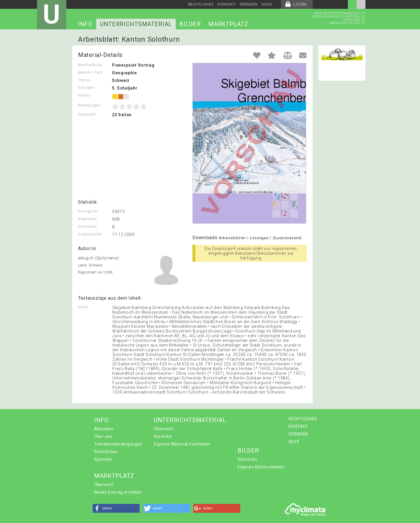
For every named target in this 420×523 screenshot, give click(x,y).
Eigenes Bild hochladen (261, 467)
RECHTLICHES (201, 4)
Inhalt (83, 307)
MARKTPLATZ (228, 24)
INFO (85, 24)
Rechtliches (106, 452)
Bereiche (163, 436)
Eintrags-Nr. (88, 211)
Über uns (103, 436)
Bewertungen (89, 105)
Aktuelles (104, 429)
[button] (116, 508)
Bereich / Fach (90, 72)
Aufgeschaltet (90, 234)
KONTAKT (227, 4)
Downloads (88, 227)
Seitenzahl (87, 114)
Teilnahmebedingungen (118, 444)
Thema (84, 80)
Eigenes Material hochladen (182, 444)
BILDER (190, 24)
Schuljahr (86, 88)
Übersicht (164, 429)
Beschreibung (90, 65)
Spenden (103, 459)
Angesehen (87, 219)
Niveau (84, 95)
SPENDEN (249, 4)
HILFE (267, 4)
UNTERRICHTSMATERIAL (136, 24)
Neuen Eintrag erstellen (118, 492)
